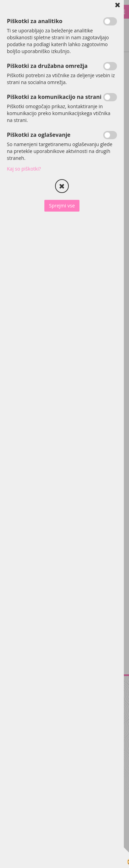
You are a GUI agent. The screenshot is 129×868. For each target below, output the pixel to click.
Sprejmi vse (62, 206)
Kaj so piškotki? (24, 169)
